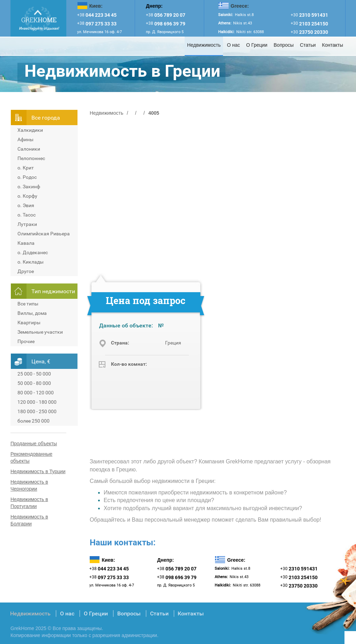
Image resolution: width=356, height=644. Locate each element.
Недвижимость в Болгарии (29, 520)
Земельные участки (40, 332)
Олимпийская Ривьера (44, 234)
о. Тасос (27, 215)
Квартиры (29, 323)
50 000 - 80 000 (34, 383)
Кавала (26, 243)
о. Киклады (31, 262)
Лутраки (27, 224)
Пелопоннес (31, 158)
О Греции (257, 45)
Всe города (46, 118)
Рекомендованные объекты (31, 457)
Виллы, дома (32, 313)
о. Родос (27, 177)
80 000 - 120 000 (36, 393)
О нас (233, 45)
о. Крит (26, 168)
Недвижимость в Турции (38, 471)
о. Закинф (29, 187)
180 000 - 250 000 (37, 411)
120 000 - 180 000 (37, 402)
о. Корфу (27, 196)
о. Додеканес (33, 252)
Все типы (28, 304)
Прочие (26, 341)
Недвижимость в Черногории (29, 485)
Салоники (29, 149)
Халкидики (30, 130)
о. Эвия (26, 205)
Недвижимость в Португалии (29, 503)
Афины (25, 139)
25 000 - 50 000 (34, 374)
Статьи (308, 45)
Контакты (333, 45)
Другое (26, 271)
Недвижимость (204, 45)
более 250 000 (34, 421)
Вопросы (284, 45)
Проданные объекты (34, 444)
